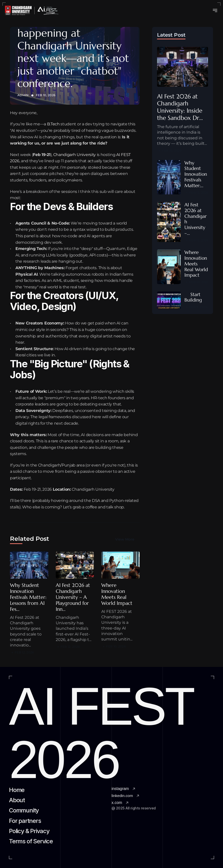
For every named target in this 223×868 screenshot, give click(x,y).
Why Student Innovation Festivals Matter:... (196, 174)
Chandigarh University (75, 155)
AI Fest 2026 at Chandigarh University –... (196, 219)
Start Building (193, 297)
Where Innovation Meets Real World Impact (117, 594)
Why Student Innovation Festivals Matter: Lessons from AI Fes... (29, 597)
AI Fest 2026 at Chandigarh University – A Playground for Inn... (74, 597)
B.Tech (53, 124)
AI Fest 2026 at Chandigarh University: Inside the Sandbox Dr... (181, 107)
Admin (23, 95)
